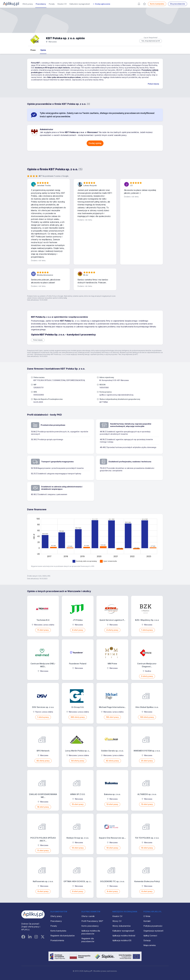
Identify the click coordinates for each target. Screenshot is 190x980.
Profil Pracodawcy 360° (92, 921)
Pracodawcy (41, 4)
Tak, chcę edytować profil (151, 41)
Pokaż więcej (153, 84)
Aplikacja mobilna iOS (122, 940)
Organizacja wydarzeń (153, 931)
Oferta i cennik (88, 916)
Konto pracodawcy (90, 926)
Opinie (43, 50)
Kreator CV (62, 4)
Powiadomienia (57, 940)
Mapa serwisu (150, 945)
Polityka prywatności (153, 926)
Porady (52, 4)
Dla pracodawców (178, 4)
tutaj (65, 298)
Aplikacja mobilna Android (124, 936)
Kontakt (147, 921)
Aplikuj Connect (150, 936)
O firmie (147, 916)
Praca (33, 50)
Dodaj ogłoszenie (101, 4)
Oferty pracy (28, 4)
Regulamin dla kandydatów (63, 936)
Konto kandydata (157, 4)
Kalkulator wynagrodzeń (80, 4)
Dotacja (147, 940)
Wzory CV (117, 921)
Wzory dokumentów (122, 926)
